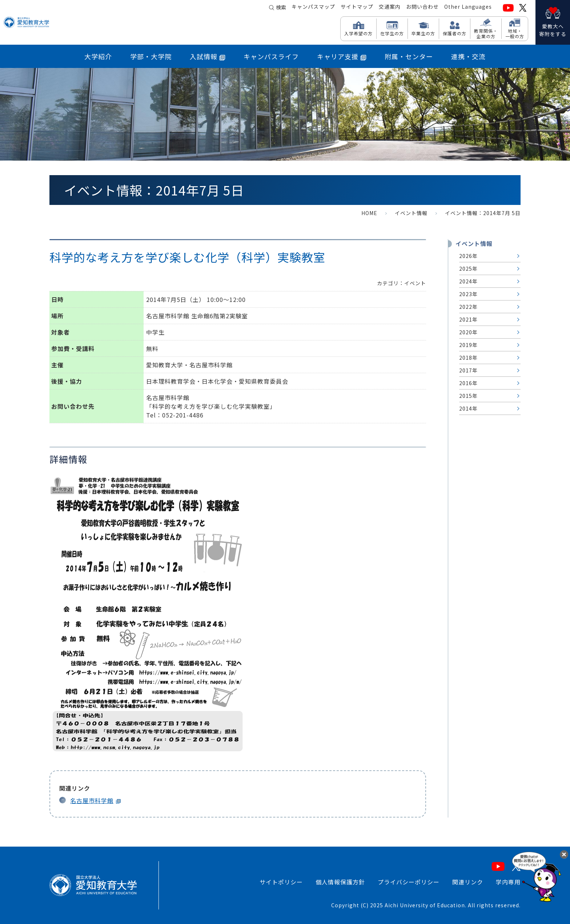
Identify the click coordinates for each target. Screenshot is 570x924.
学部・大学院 (151, 56)
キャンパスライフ (271, 56)
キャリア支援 (342, 56)
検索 (281, 8)
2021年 (468, 319)
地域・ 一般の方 (515, 33)
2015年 (468, 396)
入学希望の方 (358, 33)
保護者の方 (455, 33)
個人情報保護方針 (340, 882)
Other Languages (468, 8)
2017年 (468, 370)
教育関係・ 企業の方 (486, 33)
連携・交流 (468, 56)
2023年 (468, 294)
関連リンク (468, 882)
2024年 (468, 281)
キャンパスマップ (313, 8)
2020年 (468, 332)
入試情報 (208, 56)
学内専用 (508, 882)
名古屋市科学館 (92, 800)
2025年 (468, 269)
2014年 (468, 408)
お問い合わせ (422, 8)
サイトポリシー (281, 882)
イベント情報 (411, 213)
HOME (369, 213)
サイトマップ (357, 8)
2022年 (468, 307)
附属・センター (409, 56)
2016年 (468, 383)
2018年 (468, 358)
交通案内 (390, 8)
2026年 (468, 256)
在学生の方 (392, 33)
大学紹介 (98, 56)
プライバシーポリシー (409, 882)
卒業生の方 (423, 33)
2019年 (468, 345)
